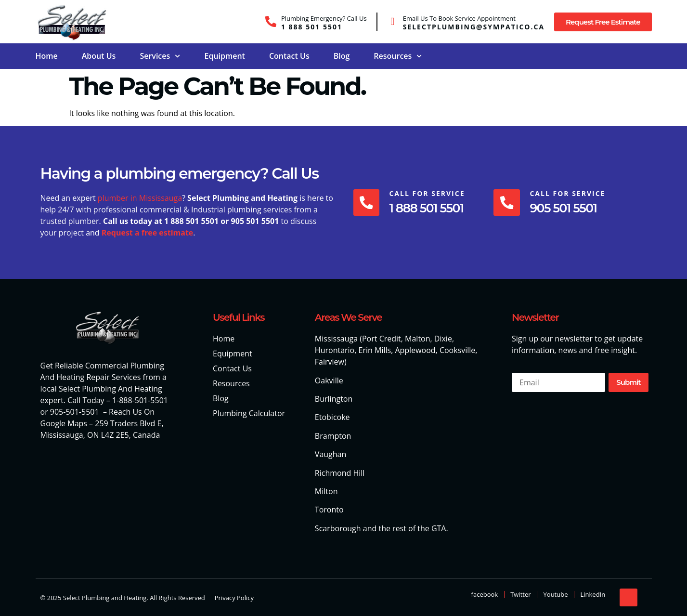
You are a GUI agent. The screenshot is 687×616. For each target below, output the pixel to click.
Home (47, 56)
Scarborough (338, 528)
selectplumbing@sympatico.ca (474, 27)
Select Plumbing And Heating (110, 389)
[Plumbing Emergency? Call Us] (271, 21)
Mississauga (336, 339)
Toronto (329, 510)
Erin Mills (375, 350)
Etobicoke (332, 417)
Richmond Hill (340, 473)
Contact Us (289, 56)
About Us (99, 56)
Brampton (333, 436)
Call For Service (428, 193)
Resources (398, 56)
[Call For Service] (367, 202)
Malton (417, 339)
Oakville (329, 380)
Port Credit (382, 339)
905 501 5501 (564, 208)
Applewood (415, 350)
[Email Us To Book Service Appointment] (393, 21)
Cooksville (457, 350)
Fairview (330, 362)
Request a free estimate (148, 233)
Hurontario (335, 350)
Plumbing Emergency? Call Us (324, 18)
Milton (326, 491)
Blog (342, 56)
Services (160, 56)
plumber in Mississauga (140, 198)
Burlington (334, 399)
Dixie (443, 339)
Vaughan (331, 454)
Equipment (224, 56)
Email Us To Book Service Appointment (459, 18)
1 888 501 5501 (312, 27)
